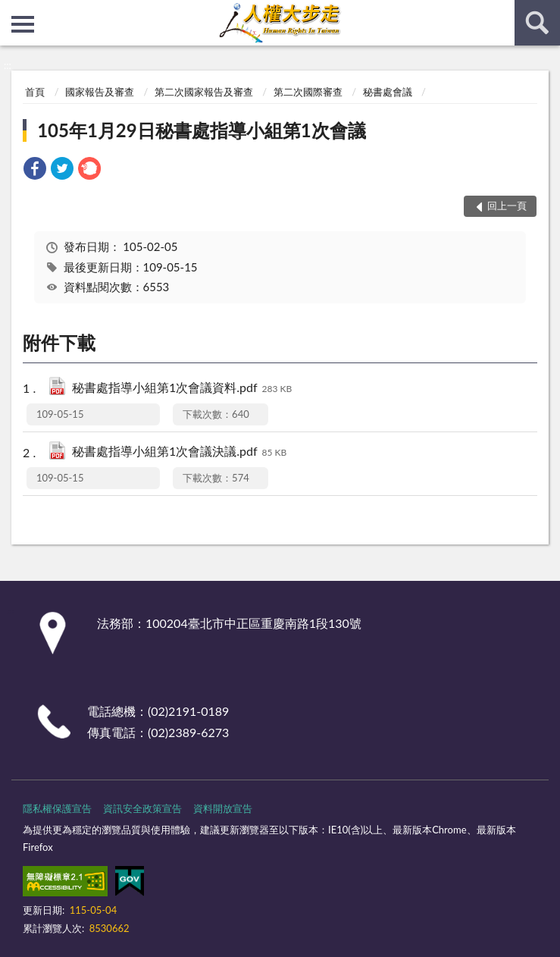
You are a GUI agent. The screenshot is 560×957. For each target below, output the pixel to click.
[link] (35, 170)
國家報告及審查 (100, 92)
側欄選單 (23, 24)
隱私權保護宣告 (57, 808)
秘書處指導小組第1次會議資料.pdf (182, 389)
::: (12, 11)
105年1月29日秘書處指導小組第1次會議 (201, 130)
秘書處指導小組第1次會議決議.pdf (179, 452)
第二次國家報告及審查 (204, 92)
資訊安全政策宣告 (142, 808)
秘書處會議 (388, 92)
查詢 (537, 23)
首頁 (35, 92)
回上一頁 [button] (507, 206)
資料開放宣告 (223, 808)
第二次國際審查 (308, 92)
